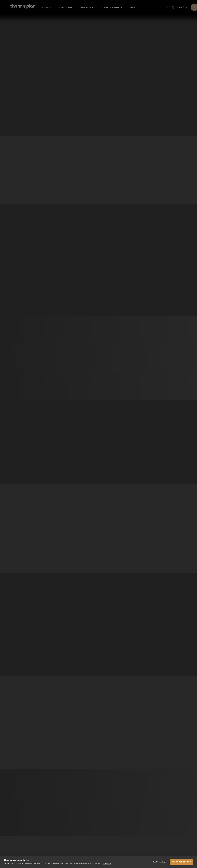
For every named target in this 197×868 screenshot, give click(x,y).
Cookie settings (159, 862)
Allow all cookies (181, 862)
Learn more (107, 863)
